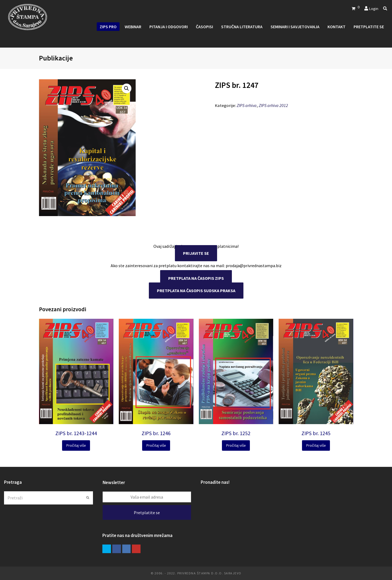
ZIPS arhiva (247, 105)
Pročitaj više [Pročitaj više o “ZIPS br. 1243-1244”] (76, 445)
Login (374, 8)
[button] (127, 88)
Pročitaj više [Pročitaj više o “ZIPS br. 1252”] (236, 445)
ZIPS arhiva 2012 (273, 105)
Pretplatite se (147, 513)
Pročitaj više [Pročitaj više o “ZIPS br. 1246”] (156, 445)
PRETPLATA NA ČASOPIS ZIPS (196, 278)
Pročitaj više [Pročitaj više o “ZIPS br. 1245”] (316, 445)
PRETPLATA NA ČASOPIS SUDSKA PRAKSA (196, 291)
